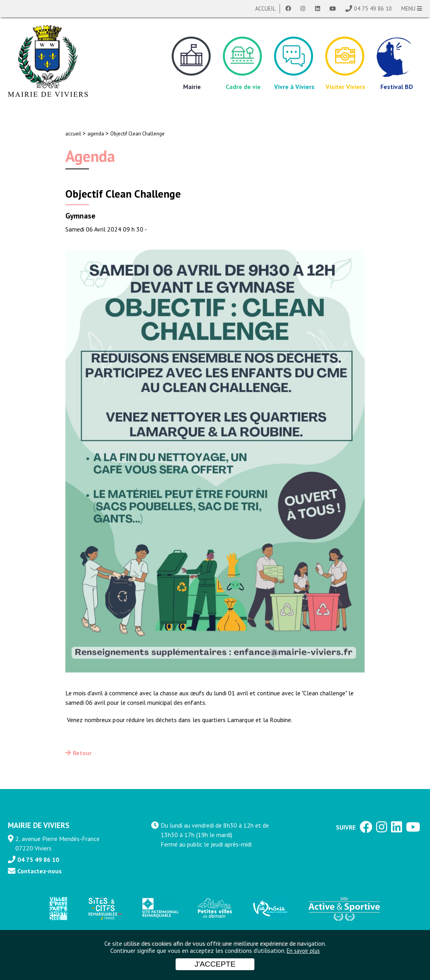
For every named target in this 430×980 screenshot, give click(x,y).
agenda (96, 134)
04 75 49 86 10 (373, 8)
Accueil (265, 8)
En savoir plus (303, 951)
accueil (73, 134)
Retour (82, 753)
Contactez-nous (40, 871)
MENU (412, 8)
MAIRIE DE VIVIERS (39, 825)
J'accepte (215, 964)
